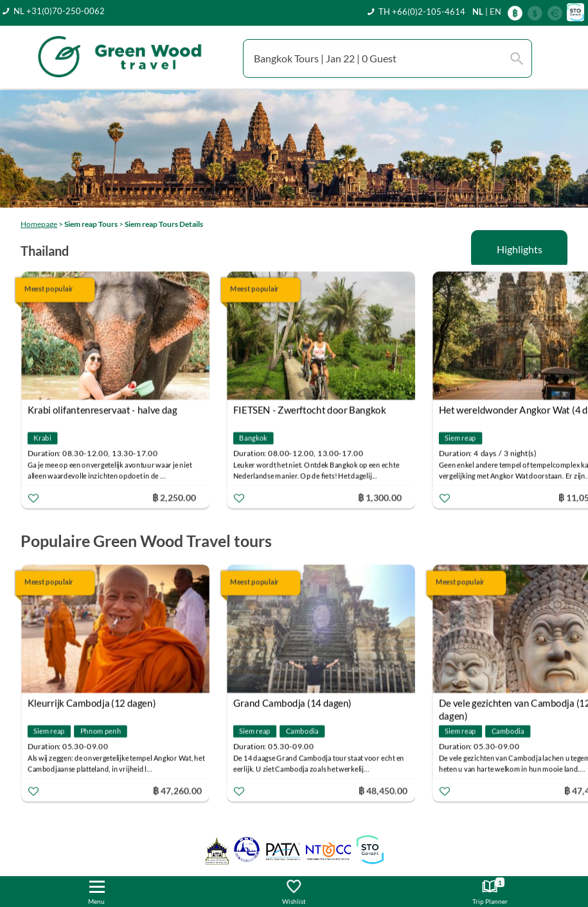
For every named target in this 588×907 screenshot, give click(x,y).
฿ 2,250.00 (174, 497)
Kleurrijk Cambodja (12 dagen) (92, 703)
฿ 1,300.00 (380, 497)
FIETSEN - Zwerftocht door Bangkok (310, 410)
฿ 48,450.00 (383, 790)
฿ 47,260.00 (177, 790)
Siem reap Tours (91, 224)
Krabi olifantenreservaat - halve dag (102, 410)
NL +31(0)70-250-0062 (59, 11)
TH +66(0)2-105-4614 (422, 12)
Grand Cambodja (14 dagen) (292, 703)
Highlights (520, 249)
